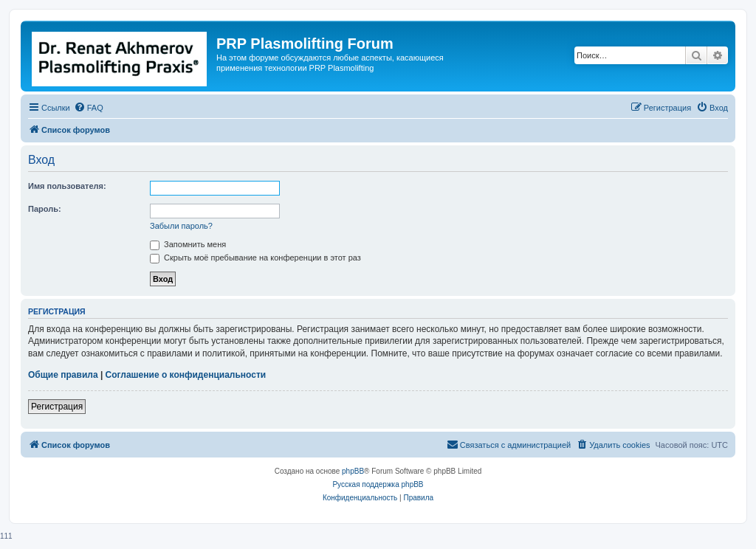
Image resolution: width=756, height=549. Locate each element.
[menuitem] (89, 108)
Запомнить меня (188, 244)
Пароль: (45, 209)
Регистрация (57, 407)
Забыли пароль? (181, 226)
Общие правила (63, 375)
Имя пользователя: (67, 186)
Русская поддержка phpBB (378, 484)
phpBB (353, 471)
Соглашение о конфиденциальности (186, 375)
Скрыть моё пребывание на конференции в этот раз (255, 258)
